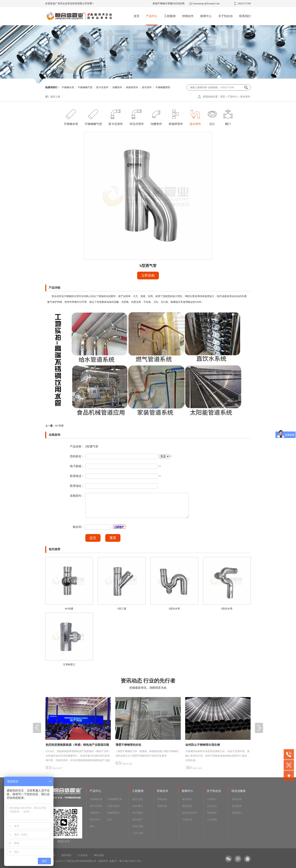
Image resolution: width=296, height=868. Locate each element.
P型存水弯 (227, 609)
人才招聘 (212, 820)
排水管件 (147, 87)
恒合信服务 (239, 791)
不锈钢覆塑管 (163, 87)
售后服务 (237, 806)
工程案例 (170, 16)
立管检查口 (69, 664)
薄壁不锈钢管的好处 (128, 745)
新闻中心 (206, 16)
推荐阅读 (66, 855)
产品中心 (152, 16)
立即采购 (148, 275)
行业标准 (187, 820)
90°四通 (54, 426)
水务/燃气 (138, 806)
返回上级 (55, 97)
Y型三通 (122, 609)
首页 (136, 16)
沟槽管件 (117, 87)
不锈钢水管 (68, 87)
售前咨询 (237, 799)
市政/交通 (138, 826)
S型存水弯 (174, 609)
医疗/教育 (138, 813)
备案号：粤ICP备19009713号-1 (126, 861)
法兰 (212, 116)
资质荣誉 (212, 813)
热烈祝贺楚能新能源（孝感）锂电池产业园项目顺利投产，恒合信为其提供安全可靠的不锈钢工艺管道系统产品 (77, 746)
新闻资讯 (187, 806)
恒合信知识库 (190, 813)
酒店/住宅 (138, 799)
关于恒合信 (225, 16)
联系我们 (245, 16)
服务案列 (187, 799)
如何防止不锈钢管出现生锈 (203, 745)
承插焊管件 (132, 87)
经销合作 (188, 16)
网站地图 (99, 855)
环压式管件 (137, 116)
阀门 (228, 116)
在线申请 (162, 806)
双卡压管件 (102, 87)
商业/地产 (138, 820)
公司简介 (212, 799)
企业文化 (212, 806)
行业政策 (83, 855)
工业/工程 (138, 833)
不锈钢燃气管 (85, 87)
